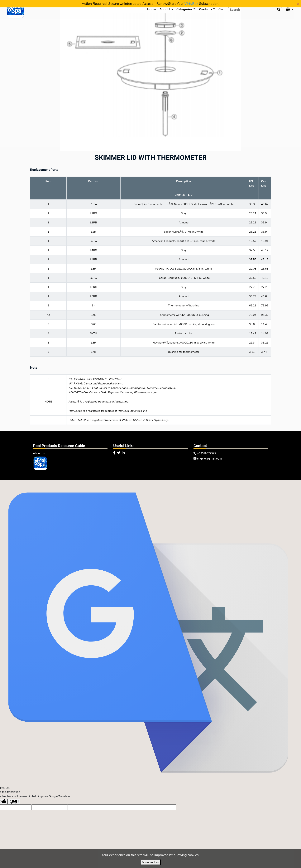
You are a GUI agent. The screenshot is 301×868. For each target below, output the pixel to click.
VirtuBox (191, 4)
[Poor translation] (14, 811)
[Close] (298, 4)
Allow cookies (150, 862)
